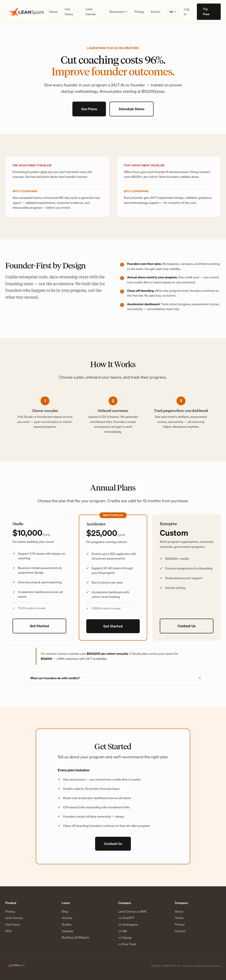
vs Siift (123, 931)
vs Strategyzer (128, 925)
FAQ (8, 931)
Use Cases (69, 12)
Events (156, 12)
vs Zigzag (125, 938)
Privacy (180, 925)
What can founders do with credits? (55, 678)
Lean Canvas (91, 12)
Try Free (206, 12)
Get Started (40, 626)
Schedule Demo (132, 109)
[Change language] (173, 12)
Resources (118, 12)
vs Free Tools (127, 944)
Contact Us (187, 626)
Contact (180, 931)
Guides (67, 925)
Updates (68, 931)
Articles (67, 918)
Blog (65, 912)
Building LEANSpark (75, 938)
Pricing (139, 12)
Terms (179, 918)
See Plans (89, 109)
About (53, 12)
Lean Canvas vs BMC (133, 912)
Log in (186, 12)
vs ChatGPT (126, 918)
